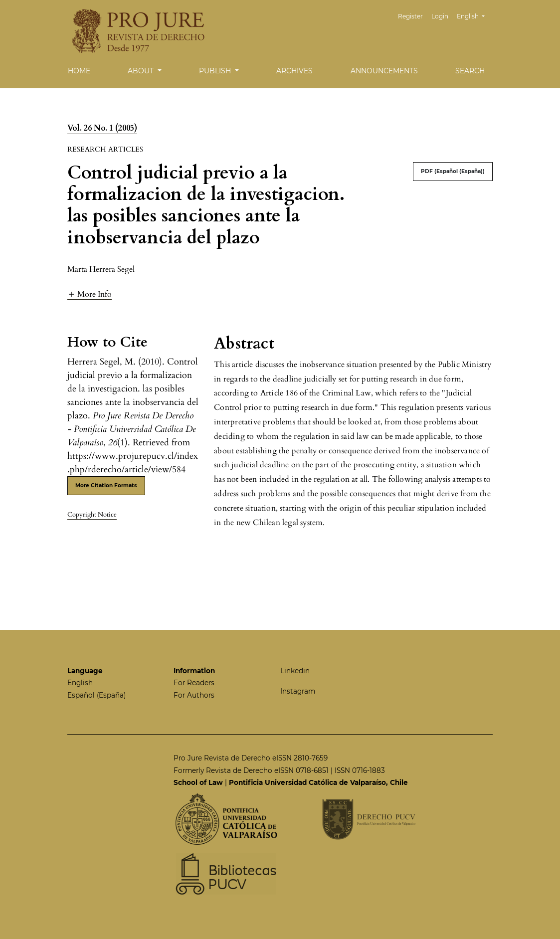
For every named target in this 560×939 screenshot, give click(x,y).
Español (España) (96, 695)
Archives (294, 71)
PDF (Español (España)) (453, 171)
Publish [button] (216, 71)
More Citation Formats (106, 485)
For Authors (194, 695)
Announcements (384, 71)
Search (470, 71)
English (474, 15)
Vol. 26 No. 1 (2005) (102, 128)
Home (79, 71)
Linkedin (295, 671)
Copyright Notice (92, 515)
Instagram (298, 691)
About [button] (142, 71)
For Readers (194, 683)
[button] (90, 294)
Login (440, 16)
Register (410, 16)
